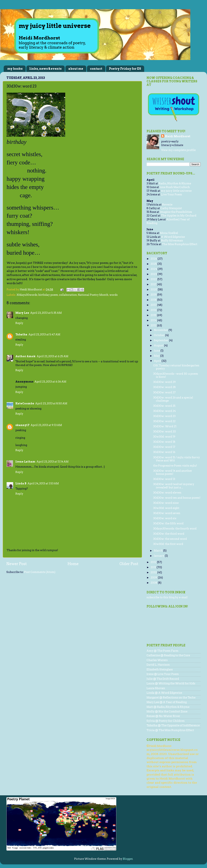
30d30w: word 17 (164, 447)
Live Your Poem (171, 194)
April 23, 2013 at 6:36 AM (50, 382)
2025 (154, 264)
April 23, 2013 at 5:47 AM (44, 334)
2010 (154, 572)
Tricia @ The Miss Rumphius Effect (170, 730)
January (159, 556)
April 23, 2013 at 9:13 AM (46, 425)
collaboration (68, 295)
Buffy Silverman (172, 241)
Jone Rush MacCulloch (175, 187)
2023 (154, 274)
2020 (154, 290)
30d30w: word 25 (164, 406)
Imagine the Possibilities (176, 212)
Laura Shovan (156, 688)
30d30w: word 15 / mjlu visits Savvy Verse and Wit (176, 459)
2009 (154, 578)
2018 (154, 300)
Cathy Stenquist (171, 208)
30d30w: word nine (166, 503)
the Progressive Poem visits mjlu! (175, 466)
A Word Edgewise (173, 237)
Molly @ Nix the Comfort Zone (167, 711)
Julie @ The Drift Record (163, 679)
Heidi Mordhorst (178, 136)
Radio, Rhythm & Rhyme (175, 183)
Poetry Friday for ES (125, 69)
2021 (154, 284)
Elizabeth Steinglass (160, 669)
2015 (154, 315)
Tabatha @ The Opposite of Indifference (173, 725)
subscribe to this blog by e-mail (167, 597)
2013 (154, 325)
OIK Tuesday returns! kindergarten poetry (176, 367)
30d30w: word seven (167, 513)
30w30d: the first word (168, 544)
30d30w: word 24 (164, 411)
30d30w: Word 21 (165, 426)
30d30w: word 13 (164, 479)
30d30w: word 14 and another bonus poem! (173, 472)
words (113, 295)
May (157, 356)
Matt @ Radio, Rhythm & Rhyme (168, 707)
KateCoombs (25, 403)
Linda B (21, 483)
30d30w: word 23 (164, 416)
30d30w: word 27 (164, 392)
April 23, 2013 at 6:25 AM (52, 356)
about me (76, 69)
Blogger (128, 859)
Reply (19, 323)
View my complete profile (178, 150)
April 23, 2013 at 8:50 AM (51, 403)
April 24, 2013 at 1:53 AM (43, 483)
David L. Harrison (158, 665)
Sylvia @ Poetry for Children (166, 721)
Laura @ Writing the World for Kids (171, 683)
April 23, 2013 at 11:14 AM (52, 462)
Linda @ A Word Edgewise (164, 693)
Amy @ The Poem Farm (162, 651)
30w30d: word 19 (164, 437)
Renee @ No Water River (163, 716)
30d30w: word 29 (164, 382)
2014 (154, 320)
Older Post (129, 564)
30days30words (27, 295)
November (161, 330)
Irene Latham (25, 462)
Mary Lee (22, 313)
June (157, 351)
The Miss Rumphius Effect (180, 244)
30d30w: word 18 (164, 442)
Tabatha (21, 334)
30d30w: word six (165, 518)
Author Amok (25, 356)
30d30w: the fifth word (168, 523)
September (161, 340)
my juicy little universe (176, 191)
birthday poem (48, 295)
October (160, 335)
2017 (154, 305)
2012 (154, 562)
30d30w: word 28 (164, 387)
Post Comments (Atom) (40, 572)
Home (73, 564)
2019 (154, 295)
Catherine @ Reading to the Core (168, 655)
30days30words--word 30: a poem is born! (176, 375)
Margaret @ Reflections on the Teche (171, 698)
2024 (154, 269)
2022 (154, 279)
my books (15, 69)
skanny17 (22, 425)
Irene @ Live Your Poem (163, 674)
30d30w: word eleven (167, 493)
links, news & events (45, 69)
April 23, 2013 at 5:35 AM (46, 313)
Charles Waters (157, 660)
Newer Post (17, 564)
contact (96, 69)
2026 (154, 259)
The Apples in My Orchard (179, 216)
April (158, 361)
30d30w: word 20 (165, 432)
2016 (154, 310)
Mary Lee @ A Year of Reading (167, 702)
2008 (154, 583)
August (159, 345)
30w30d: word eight (166, 508)
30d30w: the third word (169, 534)
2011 (154, 567)
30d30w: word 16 (164, 452)
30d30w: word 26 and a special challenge (173, 399)
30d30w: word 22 (164, 421)
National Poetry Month (93, 295)
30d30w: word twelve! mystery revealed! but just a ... (174, 486)
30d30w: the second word (170, 539)
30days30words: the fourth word (175, 529)
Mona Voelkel (169, 233)
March (159, 551)
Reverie (167, 205)
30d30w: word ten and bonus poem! (177, 498)
